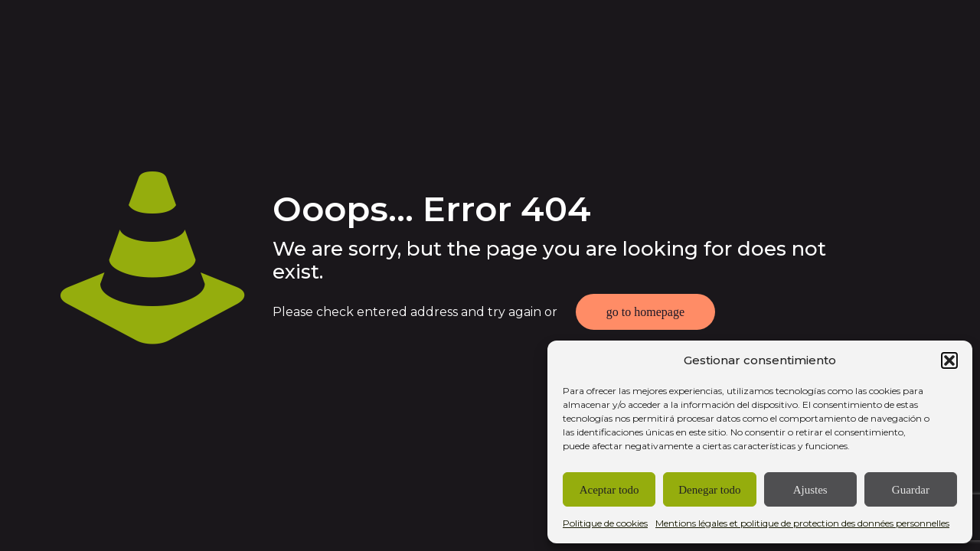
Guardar (911, 490)
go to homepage (645, 312)
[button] (949, 360)
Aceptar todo (609, 490)
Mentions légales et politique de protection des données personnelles (802, 523)
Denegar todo (709, 490)
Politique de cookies (605, 523)
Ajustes (810, 490)
